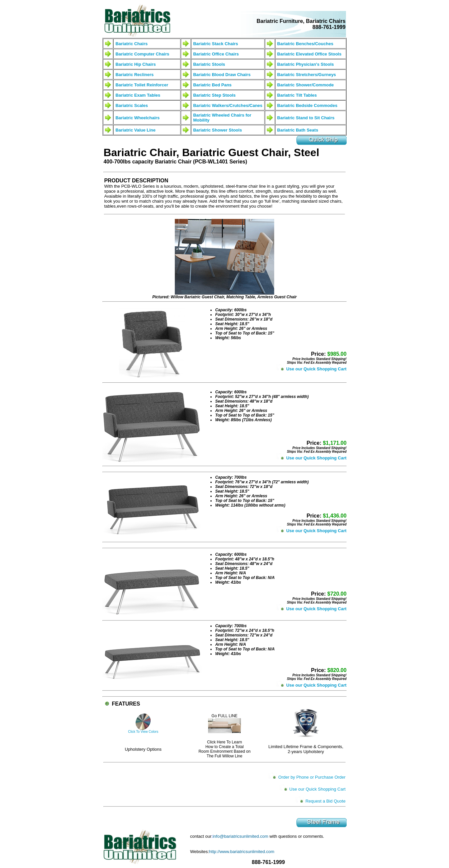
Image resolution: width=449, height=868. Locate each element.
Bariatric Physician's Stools (306, 64)
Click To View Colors (143, 732)
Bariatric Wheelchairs (137, 118)
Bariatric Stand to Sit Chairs (306, 118)
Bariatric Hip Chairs (135, 64)
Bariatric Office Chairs (216, 54)
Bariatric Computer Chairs (142, 54)
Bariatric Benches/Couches (305, 44)
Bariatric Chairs (131, 44)
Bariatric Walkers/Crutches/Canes (228, 105)
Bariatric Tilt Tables (297, 95)
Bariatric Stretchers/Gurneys (307, 75)
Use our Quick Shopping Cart (316, 369)
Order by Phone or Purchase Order (312, 777)
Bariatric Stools (209, 64)
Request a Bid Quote (326, 801)
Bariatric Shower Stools (218, 130)
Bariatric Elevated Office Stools (309, 54)
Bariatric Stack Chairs (216, 44)
